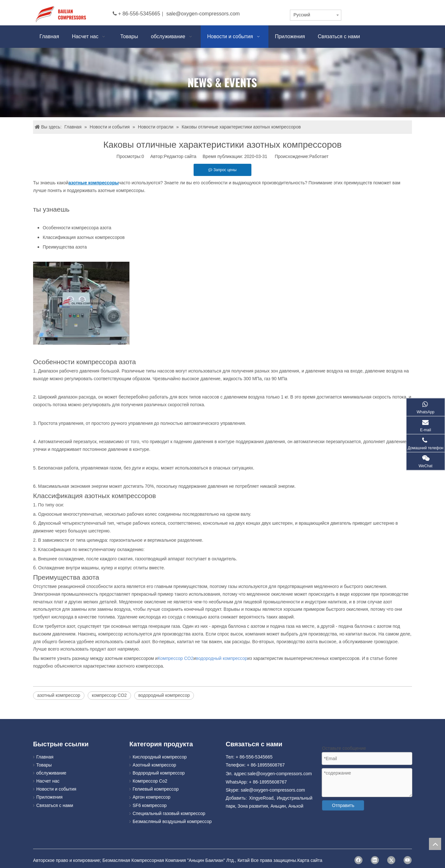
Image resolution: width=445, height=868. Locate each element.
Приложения (49, 797)
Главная (45, 757)
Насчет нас (48, 781)
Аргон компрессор (152, 797)
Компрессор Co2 (150, 781)
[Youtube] (408, 860)
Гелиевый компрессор (156, 789)
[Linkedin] (375, 860)
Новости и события (56, 789)
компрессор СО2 (109, 695)
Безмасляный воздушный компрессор (172, 821)
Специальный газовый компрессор (169, 813)
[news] (222, 83)
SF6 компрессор (150, 805)
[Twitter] (391, 860)
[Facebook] (358, 860)
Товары (44, 765)
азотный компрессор (59, 695)
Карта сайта (310, 860)
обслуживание (51, 773)
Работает (319, 156)
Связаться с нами (55, 805)
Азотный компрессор (154, 765)
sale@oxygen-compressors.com (203, 14)
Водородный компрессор (159, 773)
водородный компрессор (164, 695)
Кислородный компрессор (160, 757)
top (435, 844)
